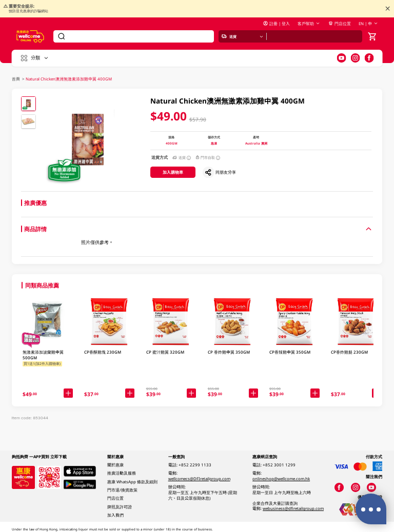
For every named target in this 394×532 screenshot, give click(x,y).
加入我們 (115, 515)
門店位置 (339, 24)
